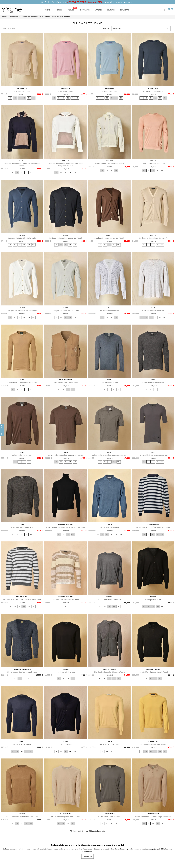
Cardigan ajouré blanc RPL (109, 310)
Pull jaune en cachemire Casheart (153, 744)
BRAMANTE (22, 88)
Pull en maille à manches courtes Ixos (153, 455)
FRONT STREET (66, 380)
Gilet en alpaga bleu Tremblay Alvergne (22, 672)
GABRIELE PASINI (66, 524)
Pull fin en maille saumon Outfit (153, 164)
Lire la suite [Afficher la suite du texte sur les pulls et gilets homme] (87, 856)
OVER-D (22, 161)
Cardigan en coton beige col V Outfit (153, 238)
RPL (109, 308)
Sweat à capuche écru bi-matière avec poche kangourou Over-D (66, 165)
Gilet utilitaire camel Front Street (66, 383)
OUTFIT (153, 161)
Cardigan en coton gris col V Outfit (66, 310)
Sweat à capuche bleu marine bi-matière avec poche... (22, 165)
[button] (161, 10)
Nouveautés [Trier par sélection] (141, 29)
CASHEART (153, 741)
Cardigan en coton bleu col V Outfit (22, 238)
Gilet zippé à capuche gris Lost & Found (109, 672)
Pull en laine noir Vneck (66, 672)
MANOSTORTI (66, 814)
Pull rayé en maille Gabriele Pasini (66, 600)
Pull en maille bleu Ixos (109, 383)
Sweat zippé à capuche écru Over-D (109, 164)
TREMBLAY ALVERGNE (22, 669)
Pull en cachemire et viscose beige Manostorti (153, 817)
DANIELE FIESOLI (153, 669)
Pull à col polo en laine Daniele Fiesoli (153, 672)
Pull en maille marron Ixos (22, 455)
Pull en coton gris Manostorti (109, 817)
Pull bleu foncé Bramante (153, 91)
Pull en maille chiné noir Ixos (22, 527)
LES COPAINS (153, 524)
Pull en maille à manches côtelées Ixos (22, 383)
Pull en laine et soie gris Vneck (109, 600)
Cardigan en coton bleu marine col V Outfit (66, 238)
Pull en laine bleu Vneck (22, 744)
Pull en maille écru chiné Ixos (153, 310)
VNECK (109, 524)
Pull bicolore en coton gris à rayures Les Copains (22, 600)
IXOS (153, 308)
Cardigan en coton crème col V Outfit (22, 310)
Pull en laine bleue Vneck (109, 527)
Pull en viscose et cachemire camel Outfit (22, 817)
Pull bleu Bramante (109, 91)
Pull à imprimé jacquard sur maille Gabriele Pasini (66, 527)
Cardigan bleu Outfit (66, 744)
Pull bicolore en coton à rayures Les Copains (153, 527)
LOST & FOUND (109, 669)
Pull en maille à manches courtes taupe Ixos (109, 455)
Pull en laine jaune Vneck (109, 744)
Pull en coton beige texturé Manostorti (66, 817)
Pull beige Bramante (22, 91)
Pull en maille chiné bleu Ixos (153, 383)
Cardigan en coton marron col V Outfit (109, 238)
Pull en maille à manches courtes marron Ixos (66, 455)
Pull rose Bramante (66, 91)
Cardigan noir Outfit (153, 600)
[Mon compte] (165, 10)
